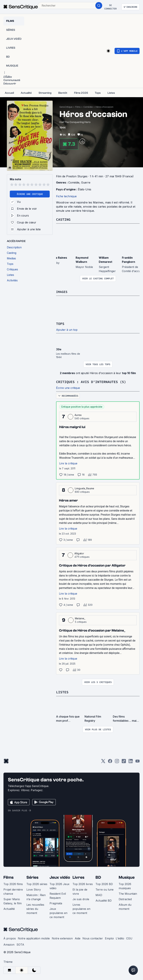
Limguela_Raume (84, 488)
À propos (10, 938)
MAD (99, 894)
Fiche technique (66, 196)
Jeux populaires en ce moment (58, 912)
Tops (60, 323)
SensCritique (66, 107)
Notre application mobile (34, 938)
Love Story (34, 889)
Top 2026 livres (83, 883)
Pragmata (56, 903)
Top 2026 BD (104, 883)
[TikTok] (124, 761)
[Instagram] (117, 761)
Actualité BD (104, 900)
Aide (78, 938)
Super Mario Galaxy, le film (13, 901)
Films (78, 107)
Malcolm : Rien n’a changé (36, 896)
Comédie (88, 107)
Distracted (125, 898)
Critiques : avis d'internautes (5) (91, 381)
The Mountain (128, 893)
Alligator (79, 553)
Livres (78, 877)
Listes (62, 691)
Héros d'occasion (104, 107)
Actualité (9, 908)
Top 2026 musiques (125, 885)
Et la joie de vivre (80, 891)
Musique (127, 877)
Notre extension (62, 938)
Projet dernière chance (13, 891)
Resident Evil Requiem (58, 895)
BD (98, 877)
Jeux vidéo (60, 877)
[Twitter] (103, 761)
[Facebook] (110, 761)
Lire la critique (68, 463)
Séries (32, 877)
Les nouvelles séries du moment (35, 908)
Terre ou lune (105, 889)
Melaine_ (80, 618)
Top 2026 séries (37, 883)
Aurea (78, 414)
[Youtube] (138, 761)
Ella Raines (60, 257)
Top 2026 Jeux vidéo (59, 885)
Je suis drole (81, 898)
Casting (63, 219)
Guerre (86, 182)
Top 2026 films (13, 883)
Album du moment (125, 906)
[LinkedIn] (131, 761)
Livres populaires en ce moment (81, 908)
